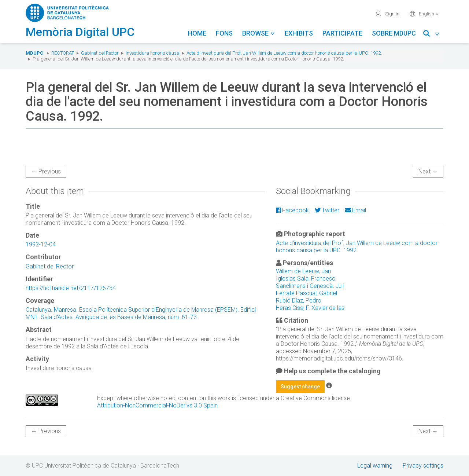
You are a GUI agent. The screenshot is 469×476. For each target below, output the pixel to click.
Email (356, 210)
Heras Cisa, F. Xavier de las (310, 308)
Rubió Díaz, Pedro (299, 301)
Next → (428, 171)
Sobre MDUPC (394, 33)
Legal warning (375, 466)
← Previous (46, 171)
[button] (431, 35)
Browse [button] (259, 33)
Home (197, 33)
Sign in (387, 14)
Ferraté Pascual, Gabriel (306, 293)
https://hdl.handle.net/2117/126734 (71, 288)
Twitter (327, 210)
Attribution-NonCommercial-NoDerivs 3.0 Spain (157, 405)
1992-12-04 (41, 244)
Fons (224, 33)
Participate (342, 33)
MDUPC (34, 53)
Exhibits (299, 33)
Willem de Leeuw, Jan (303, 271)
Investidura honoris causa (153, 53)
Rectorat (63, 53)
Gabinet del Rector (100, 53)
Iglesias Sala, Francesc (306, 279)
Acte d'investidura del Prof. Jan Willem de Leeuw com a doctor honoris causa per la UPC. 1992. (284, 53)
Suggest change (300, 387)
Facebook (292, 210)
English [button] (424, 14)
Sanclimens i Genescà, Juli (310, 286)
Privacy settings (423, 466)
